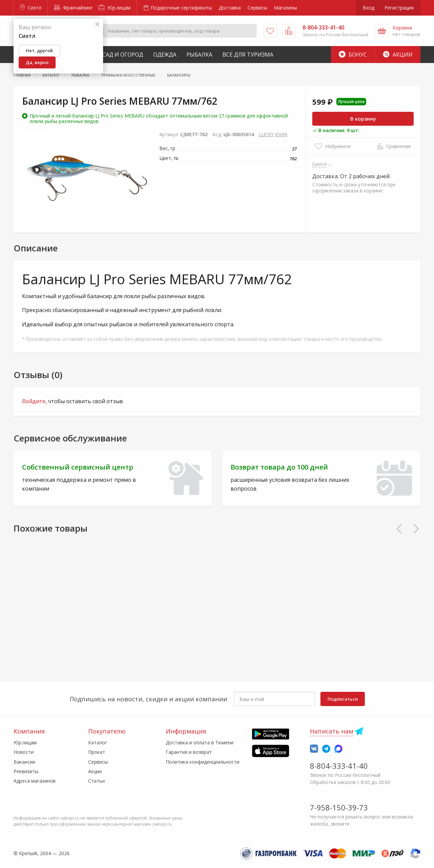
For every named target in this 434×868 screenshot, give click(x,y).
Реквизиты (26, 771)
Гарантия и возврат (189, 752)
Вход (369, 8)
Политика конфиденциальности (203, 762)
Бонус (353, 55)
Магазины (285, 8)
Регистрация (399, 8)
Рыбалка (199, 55)
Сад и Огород (123, 55)
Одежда (165, 55)
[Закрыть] (97, 25)
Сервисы (257, 8)
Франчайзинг (73, 8)
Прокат (97, 752)
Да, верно (37, 62)
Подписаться (343, 699)
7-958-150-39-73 (339, 807)
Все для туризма (248, 55)
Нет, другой (39, 50)
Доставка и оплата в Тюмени (200, 742)
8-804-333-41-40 (339, 766)
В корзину (363, 119)
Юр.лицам (114, 8)
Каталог (98, 742)
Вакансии (24, 762)
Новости (24, 752)
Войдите (34, 401)
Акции (398, 55)
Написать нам (332, 731)
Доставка (230, 8)
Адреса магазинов (35, 781)
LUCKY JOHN (273, 134)
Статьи (96, 781)
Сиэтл (31, 8)
